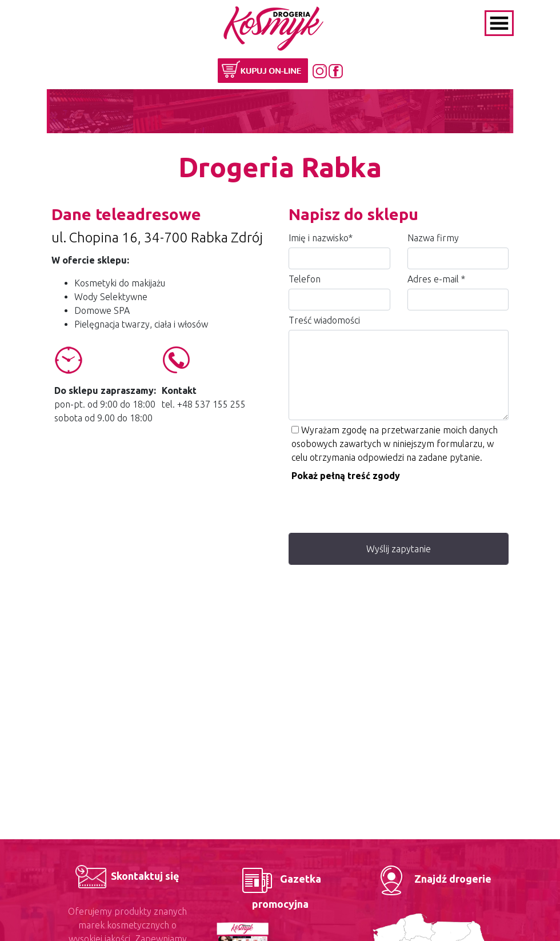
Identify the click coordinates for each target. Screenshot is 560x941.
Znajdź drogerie (432, 879)
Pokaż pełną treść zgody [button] (346, 476)
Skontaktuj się (127, 876)
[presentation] (375, 505)
